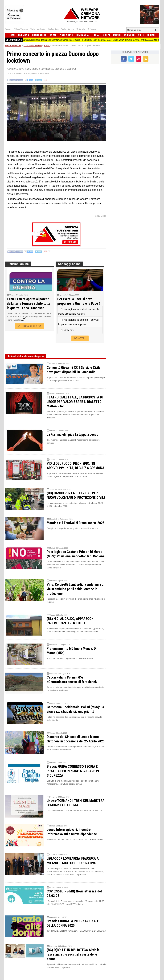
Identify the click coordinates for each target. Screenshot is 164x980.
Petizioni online (18, 264)
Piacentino (66, 35)
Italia (95, 35)
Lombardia (82, 35)
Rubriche (130, 35)
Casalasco (39, 35)
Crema (53, 35)
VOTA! (80, 338)
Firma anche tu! (29, 326)
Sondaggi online (69, 264)
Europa (106, 35)
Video (141, 35)
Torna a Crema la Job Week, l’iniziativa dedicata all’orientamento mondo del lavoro (51, 40)
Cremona (24, 35)
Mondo (117, 35)
